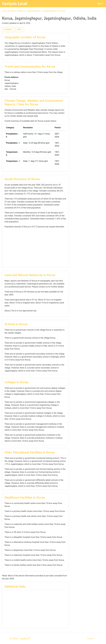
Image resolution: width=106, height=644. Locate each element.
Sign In (100, 4)
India (12, 11)
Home (5, 11)
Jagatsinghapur (33, 11)
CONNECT (8, 29)
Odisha (20, 11)
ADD (19, 29)
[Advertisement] (35, 248)
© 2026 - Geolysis (20, 639)
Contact (91, 638)
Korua (62, 11)
